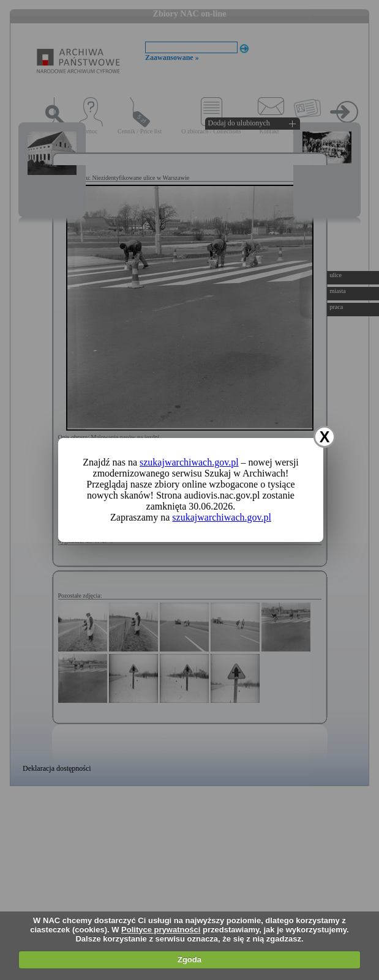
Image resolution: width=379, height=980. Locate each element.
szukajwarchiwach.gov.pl (189, 462)
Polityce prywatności (161, 930)
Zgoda (189, 960)
